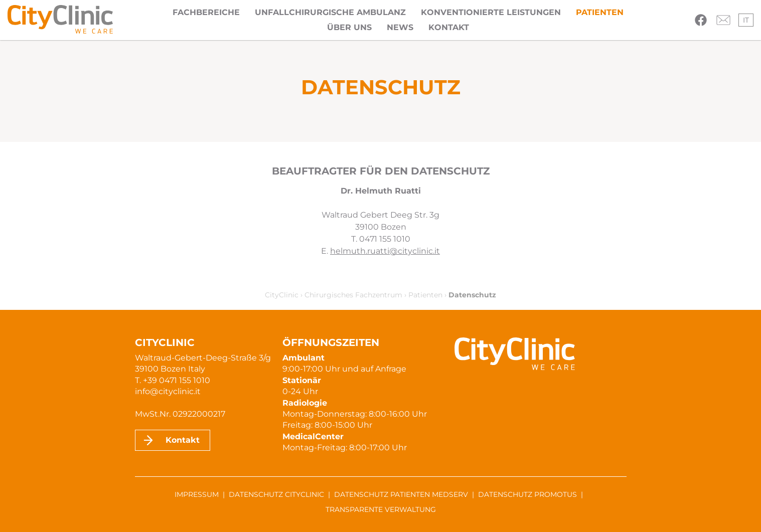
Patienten (600, 12)
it (746, 20)
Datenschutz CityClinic (276, 494)
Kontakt (449, 27)
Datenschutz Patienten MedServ (401, 494)
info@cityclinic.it (168, 391)
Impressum (197, 494)
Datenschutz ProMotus (527, 494)
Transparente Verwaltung (381, 509)
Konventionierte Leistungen (491, 12)
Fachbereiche (206, 12)
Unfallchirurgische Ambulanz (330, 12)
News (400, 27)
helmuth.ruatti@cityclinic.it (385, 251)
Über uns (349, 27)
